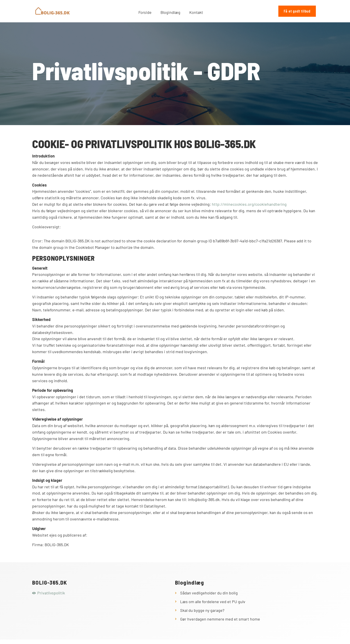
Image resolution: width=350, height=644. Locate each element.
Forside (145, 12)
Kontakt (196, 12)
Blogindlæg (170, 12)
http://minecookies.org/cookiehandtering (249, 204)
